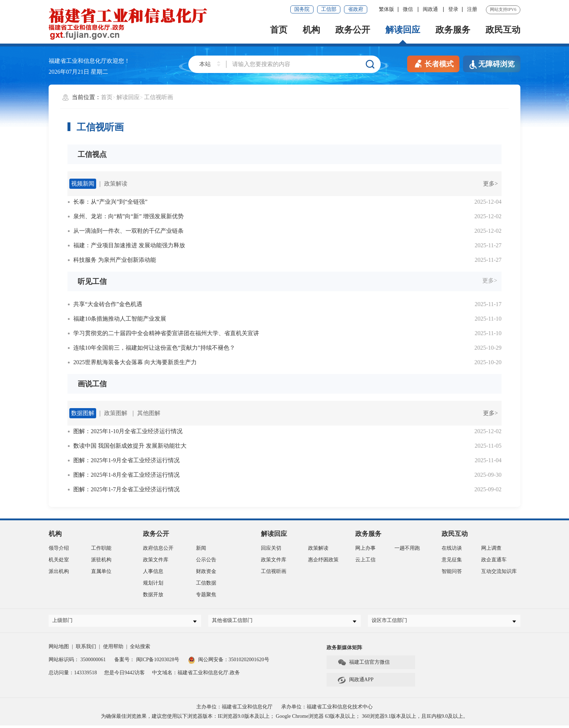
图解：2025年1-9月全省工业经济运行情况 (126, 460)
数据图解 (83, 413)
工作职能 (101, 548)
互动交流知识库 (499, 571)
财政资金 (206, 571)
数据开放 (153, 595)
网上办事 (365, 548)
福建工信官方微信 (364, 665)
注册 (472, 9)
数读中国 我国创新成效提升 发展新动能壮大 (130, 446)
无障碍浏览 (492, 64)
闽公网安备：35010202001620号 (229, 662)
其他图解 (149, 413)
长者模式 (433, 63)
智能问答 (452, 571)
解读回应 (403, 30)
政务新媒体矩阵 (344, 650)
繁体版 (386, 9)
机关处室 (59, 560)
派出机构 (59, 571)
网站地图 (59, 649)
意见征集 (452, 560)
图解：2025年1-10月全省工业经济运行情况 (128, 431)
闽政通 (431, 9)
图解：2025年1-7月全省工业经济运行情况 (126, 489)
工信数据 (206, 583)
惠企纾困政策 (323, 560)
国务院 (302, 9)
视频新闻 (83, 184)
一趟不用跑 (407, 548)
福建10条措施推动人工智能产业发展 (120, 319)
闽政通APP (356, 683)
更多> (490, 184)
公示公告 (206, 560)
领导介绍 (59, 548)
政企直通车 (494, 560)
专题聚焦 (206, 595)
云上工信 (365, 560)
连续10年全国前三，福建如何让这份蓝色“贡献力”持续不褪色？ (154, 348)
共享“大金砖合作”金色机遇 (108, 304)
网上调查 (491, 548)
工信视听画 (159, 97)
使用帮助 (113, 649)
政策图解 (116, 413)
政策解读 (116, 184)
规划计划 (153, 583)
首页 (279, 30)
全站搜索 (140, 649)
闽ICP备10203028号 (158, 662)
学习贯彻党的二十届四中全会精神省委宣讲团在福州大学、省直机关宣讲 (166, 333)
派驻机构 (101, 560)
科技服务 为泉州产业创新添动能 (115, 260)
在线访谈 (452, 548)
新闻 (201, 548)
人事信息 (153, 571)
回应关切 (271, 548)
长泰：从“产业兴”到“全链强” (110, 202)
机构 (311, 30)
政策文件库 (156, 560)
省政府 (356, 9)
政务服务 (453, 30)
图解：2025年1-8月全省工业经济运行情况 (126, 475)
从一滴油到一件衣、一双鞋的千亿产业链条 (128, 231)
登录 (453, 9)
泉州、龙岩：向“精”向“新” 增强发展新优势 (128, 216)
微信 (409, 9)
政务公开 (353, 30)
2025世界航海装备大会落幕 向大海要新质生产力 (135, 362)
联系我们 (86, 649)
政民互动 (503, 30)
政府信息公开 (158, 548)
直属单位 (101, 571)
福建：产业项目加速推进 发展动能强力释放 (129, 245)
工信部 (329, 9)
